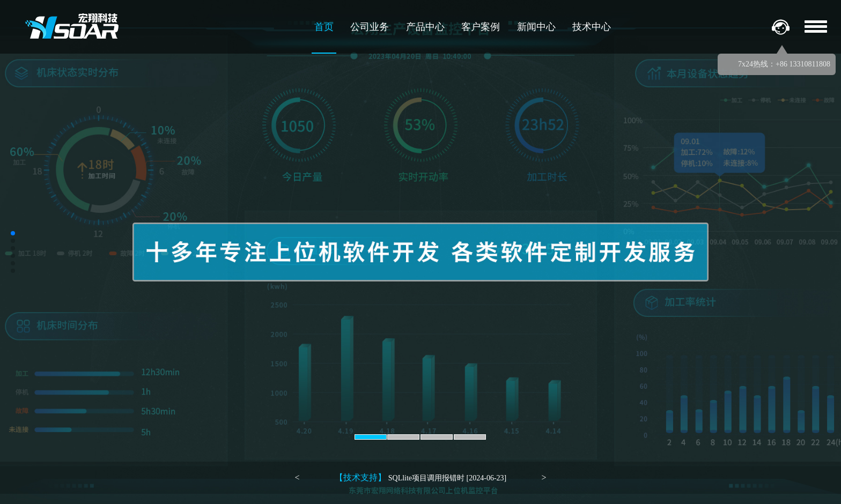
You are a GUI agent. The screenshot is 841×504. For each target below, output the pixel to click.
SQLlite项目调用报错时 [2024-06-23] (420, 477)
